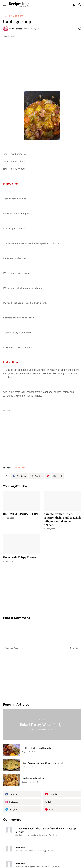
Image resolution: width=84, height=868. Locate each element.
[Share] (79, 29)
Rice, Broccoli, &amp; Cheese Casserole (43, 763)
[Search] (80, 5)
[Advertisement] (42, 59)
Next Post (75, 648)
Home (6, 16)
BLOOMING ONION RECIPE (21, 514)
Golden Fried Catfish (33, 778)
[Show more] (61, 476)
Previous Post (11, 648)
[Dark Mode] (74, 5)
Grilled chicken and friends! (37, 748)
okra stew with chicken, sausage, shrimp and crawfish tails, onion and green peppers (62, 519)
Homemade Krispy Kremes (20, 557)
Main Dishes (17, 16)
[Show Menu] (4, 5)
